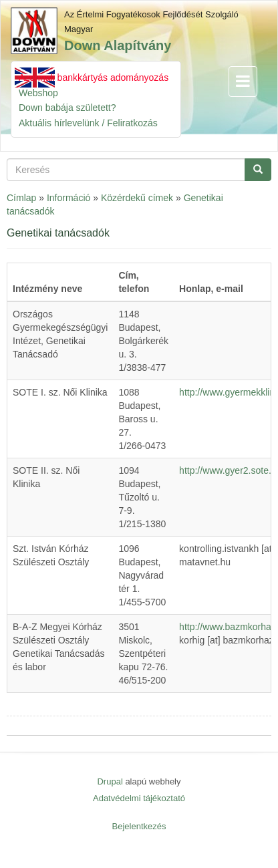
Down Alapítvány (118, 45)
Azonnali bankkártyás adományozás (94, 78)
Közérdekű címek (137, 198)
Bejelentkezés (139, 826)
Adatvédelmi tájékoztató (139, 798)
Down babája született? (67, 108)
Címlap (21, 198)
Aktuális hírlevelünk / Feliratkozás (88, 123)
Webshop (38, 93)
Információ (68, 198)
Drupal (110, 781)
